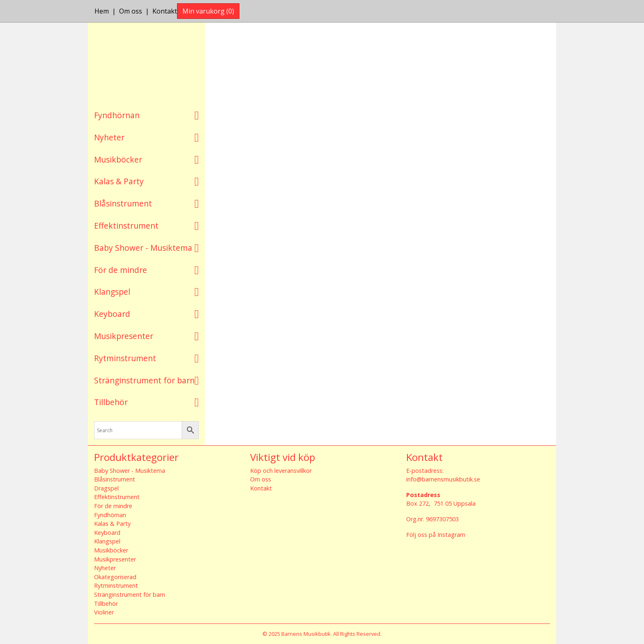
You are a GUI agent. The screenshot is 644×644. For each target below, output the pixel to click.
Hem (102, 11)
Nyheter (109, 137)
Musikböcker (118, 159)
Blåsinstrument (123, 203)
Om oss (131, 11)
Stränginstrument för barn (144, 380)
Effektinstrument (126, 226)
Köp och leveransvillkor (281, 471)
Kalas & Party (119, 181)
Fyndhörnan (117, 115)
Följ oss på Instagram (436, 535)
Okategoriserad (115, 577)
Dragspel (106, 488)
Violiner (104, 612)
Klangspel (112, 292)
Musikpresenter (124, 336)
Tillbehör (111, 402)
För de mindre (121, 270)
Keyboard (112, 314)
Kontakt (165, 11)
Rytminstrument (125, 358)
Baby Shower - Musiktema (143, 248)
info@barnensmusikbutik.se (443, 479)
